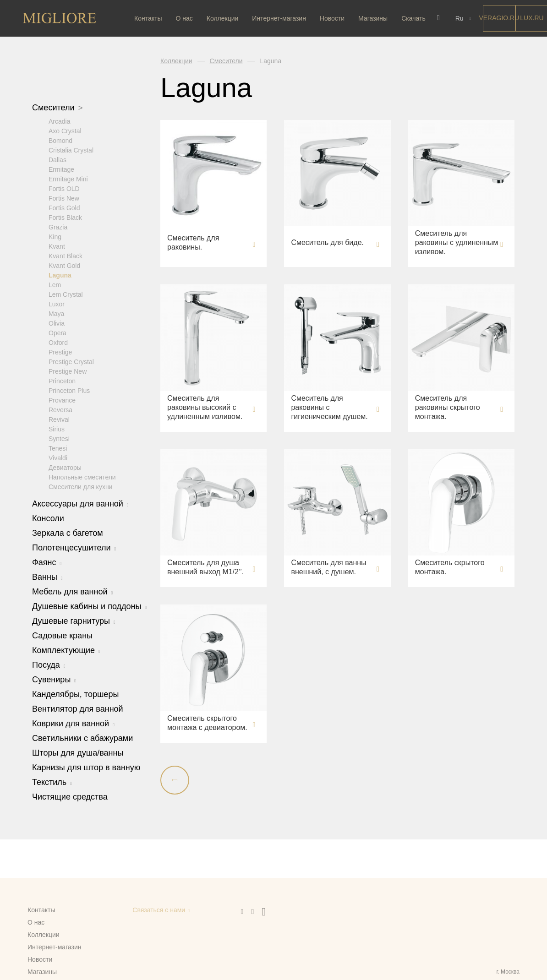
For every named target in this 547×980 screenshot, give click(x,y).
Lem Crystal (66, 294)
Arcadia (59, 121)
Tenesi (58, 448)
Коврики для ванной (73, 723)
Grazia (58, 227)
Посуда (49, 664)
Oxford (58, 342)
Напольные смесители (82, 477)
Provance (62, 400)
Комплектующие (66, 650)
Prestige (60, 352)
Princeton (62, 381)
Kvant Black (66, 256)
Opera (57, 332)
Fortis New (64, 198)
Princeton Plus (69, 390)
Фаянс (47, 562)
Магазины (373, 18)
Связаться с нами (159, 910)
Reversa (60, 409)
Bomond (60, 140)
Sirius (57, 429)
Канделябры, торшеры (75, 694)
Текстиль (52, 782)
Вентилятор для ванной (78, 708)
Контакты (148, 18)
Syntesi (59, 438)
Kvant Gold (64, 265)
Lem (55, 284)
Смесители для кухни (80, 486)
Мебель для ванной (72, 591)
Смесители (57, 108)
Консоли (48, 518)
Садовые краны (62, 635)
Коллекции (223, 18)
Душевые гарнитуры (74, 621)
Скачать (413, 18)
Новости (332, 18)
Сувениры (54, 679)
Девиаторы (65, 467)
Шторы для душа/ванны (78, 752)
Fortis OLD (64, 188)
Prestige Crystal (71, 361)
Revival (59, 419)
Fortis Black (65, 217)
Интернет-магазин (279, 18)
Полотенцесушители (74, 547)
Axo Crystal (65, 131)
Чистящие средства (70, 796)
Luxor (57, 304)
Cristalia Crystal (71, 150)
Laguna (60, 275)
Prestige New (68, 371)
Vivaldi (58, 457)
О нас (184, 18)
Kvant (57, 246)
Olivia (57, 323)
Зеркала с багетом (68, 533)
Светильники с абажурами (82, 738)
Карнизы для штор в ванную (86, 767)
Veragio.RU (497, 18)
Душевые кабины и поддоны (89, 606)
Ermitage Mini (68, 179)
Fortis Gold (64, 207)
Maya (56, 313)
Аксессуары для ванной (80, 503)
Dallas (57, 159)
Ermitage (61, 169)
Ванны (47, 577)
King (55, 236)
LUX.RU (529, 18)
